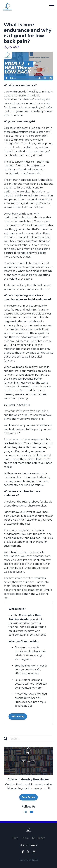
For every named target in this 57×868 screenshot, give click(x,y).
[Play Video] (7, 78)
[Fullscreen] (50, 78)
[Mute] (39, 78)
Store (25, 838)
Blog (15, 838)
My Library (38, 838)
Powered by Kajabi (29, 860)
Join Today (18, 716)
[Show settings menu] (45, 78)
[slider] (25, 78)
